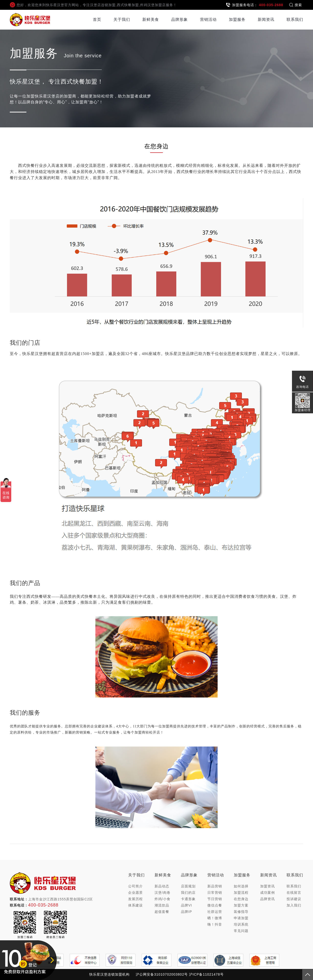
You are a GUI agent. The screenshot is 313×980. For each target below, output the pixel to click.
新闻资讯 (266, 19)
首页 (97, 19)
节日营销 (215, 899)
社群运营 (215, 912)
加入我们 (294, 905)
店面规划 (188, 886)
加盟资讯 (268, 886)
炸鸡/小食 (162, 899)
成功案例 (268, 893)
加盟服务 (237, 19)
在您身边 (241, 899)
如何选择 (241, 886)
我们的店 (188, 893)
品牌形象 (179, 19)
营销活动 (208, 19)
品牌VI (186, 905)
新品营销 (215, 886)
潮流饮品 (162, 905)
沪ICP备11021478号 (206, 974)
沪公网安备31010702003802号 (162, 974)
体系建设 (135, 905)
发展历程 (135, 899)
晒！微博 (215, 918)
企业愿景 (135, 893)
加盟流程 (241, 893)
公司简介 (135, 886)
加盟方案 (241, 905)
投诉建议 (294, 899)
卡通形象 (188, 899)
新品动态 (162, 886)
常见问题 (241, 931)
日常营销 (215, 893)
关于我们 (122, 19)
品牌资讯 (268, 899)
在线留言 (294, 893)
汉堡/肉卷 (162, 893)
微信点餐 (215, 905)
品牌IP (186, 912)
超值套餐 (162, 912)
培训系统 (241, 924)
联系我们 (295, 19)
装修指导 (241, 912)
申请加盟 (241, 918)
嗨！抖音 (215, 924)
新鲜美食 (151, 19)
